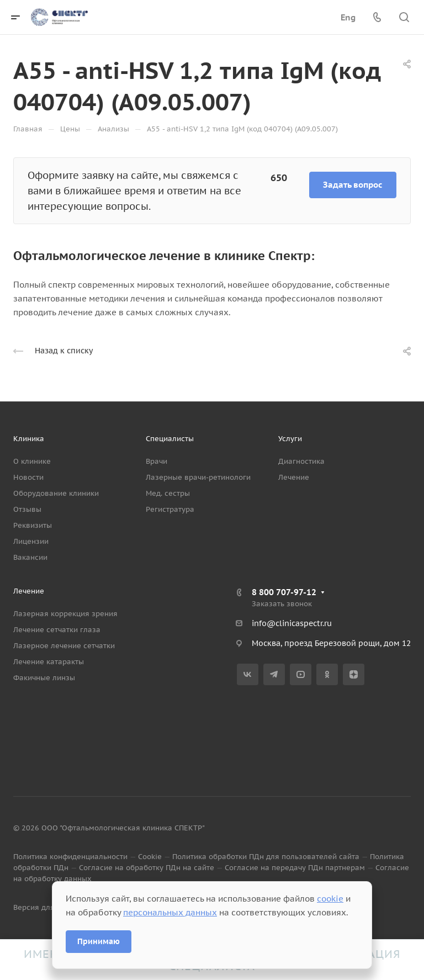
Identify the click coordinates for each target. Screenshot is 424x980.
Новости (28, 477)
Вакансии (30, 557)
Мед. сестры (168, 493)
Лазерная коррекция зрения (65, 614)
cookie (330, 899)
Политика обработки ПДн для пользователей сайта (266, 857)
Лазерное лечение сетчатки (64, 646)
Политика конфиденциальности (70, 857)
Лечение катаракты (49, 662)
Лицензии (31, 541)
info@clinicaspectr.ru (292, 623)
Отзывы (27, 509)
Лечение (294, 477)
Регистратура (170, 509)
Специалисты (170, 439)
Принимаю (99, 941)
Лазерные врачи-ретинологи (198, 477)
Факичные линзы (44, 678)
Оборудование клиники (56, 493)
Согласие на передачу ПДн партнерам (295, 868)
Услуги (290, 439)
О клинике (32, 461)
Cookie (150, 857)
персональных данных (170, 912)
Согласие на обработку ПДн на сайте (147, 868)
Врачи (157, 461)
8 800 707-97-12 (284, 592)
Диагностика (301, 461)
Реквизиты (33, 525)
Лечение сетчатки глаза (57, 630)
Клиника (29, 439)
